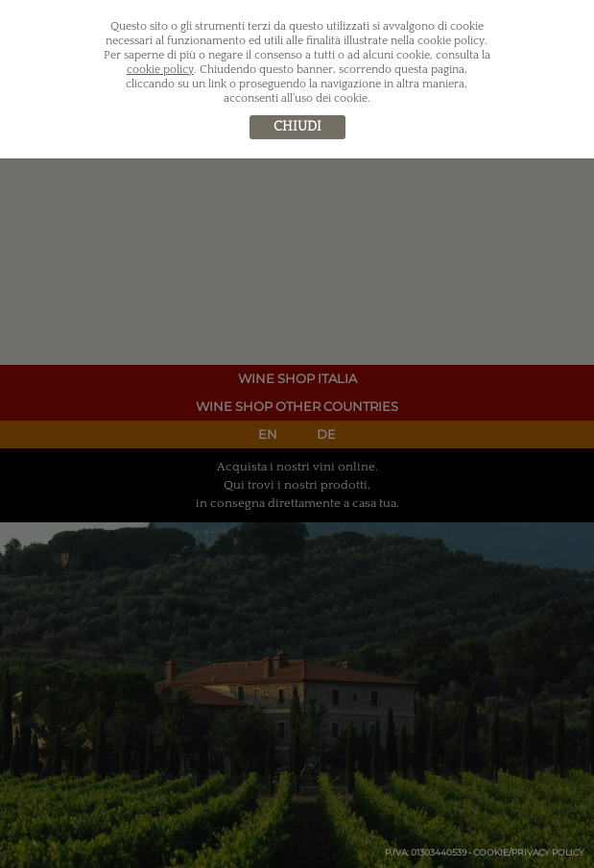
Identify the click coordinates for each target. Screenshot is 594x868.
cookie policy (160, 70)
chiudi (297, 127)
